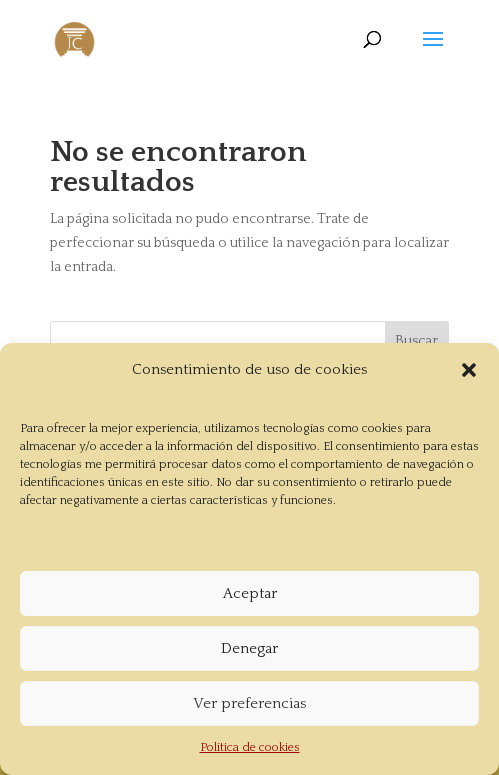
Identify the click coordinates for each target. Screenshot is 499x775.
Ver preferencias (249, 703)
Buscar (416, 341)
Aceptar (250, 593)
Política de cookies (250, 747)
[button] (469, 370)
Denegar (249, 648)
